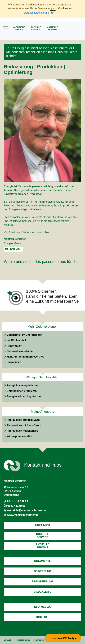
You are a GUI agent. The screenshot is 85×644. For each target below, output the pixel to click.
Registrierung (42, 582)
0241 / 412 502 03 (17, 501)
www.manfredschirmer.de (23, 515)
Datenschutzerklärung (36, 13)
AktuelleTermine (53, 28)
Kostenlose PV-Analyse (63, 638)
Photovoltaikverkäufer (20, 351)
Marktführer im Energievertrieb (25, 357)
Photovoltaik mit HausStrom (24, 425)
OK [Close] (53, 13)
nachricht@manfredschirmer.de (26, 510)
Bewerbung (42, 571)
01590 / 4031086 (16, 506)
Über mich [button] (13, 249)
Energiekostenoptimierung (23, 386)
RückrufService (36, 28)
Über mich (42, 525)
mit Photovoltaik (17, 340)
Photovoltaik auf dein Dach (23, 420)
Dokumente (42, 561)
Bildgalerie (42, 592)
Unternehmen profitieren (22, 391)
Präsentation (14, 346)
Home (8, 641)
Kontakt (42, 617)
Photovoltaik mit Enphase (22, 431)
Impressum (22, 641)
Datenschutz (43, 641)
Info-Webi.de (43, 607)
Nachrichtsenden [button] (19, 28)
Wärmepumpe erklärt (19, 436)
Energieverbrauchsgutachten (24, 396)
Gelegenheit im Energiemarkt (24, 335)
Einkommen (14, 362)
